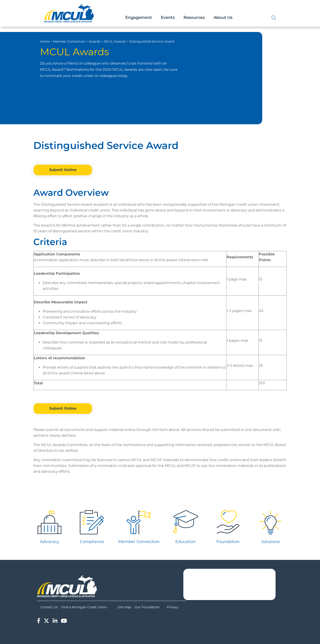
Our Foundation (147, 607)
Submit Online (63, 170)
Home (45, 41)
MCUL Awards (115, 41)
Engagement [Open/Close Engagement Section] (139, 18)
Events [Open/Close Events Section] (168, 18)
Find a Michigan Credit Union (84, 607)
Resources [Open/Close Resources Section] (194, 18)
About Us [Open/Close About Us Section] (223, 18)
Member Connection (69, 41)
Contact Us (49, 607)
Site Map (124, 607)
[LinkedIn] (55, 621)
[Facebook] (39, 621)
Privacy (172, 607)
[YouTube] (64, 621)
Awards (94, 41)
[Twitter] (46, 621)
